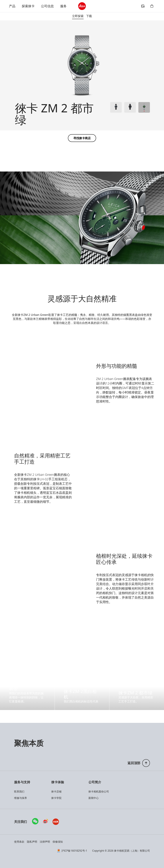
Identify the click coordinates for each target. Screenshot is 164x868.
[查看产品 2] (130, 107)
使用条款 (19, 842)
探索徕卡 (28, 6)
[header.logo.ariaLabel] (82, 6)
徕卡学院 (56, 798)
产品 (12, 6)
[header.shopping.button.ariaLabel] (152, 6)
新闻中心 (94, 798)
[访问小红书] (56, 822)
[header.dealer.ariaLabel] (143, 6)
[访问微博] (45, 822)
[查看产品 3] (144, 107)
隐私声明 (32, 842)
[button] (82, 138)
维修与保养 (20, 798)
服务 (63, 6)
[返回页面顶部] (139, 763)
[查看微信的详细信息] (35, 821)
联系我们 (19, 791)
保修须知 (58, 842)
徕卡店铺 (56, 791)
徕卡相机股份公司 (99, 791)
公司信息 (47, 6)
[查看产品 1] (116, 107)
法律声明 (45, 842)
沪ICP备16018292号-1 (72, 851)
